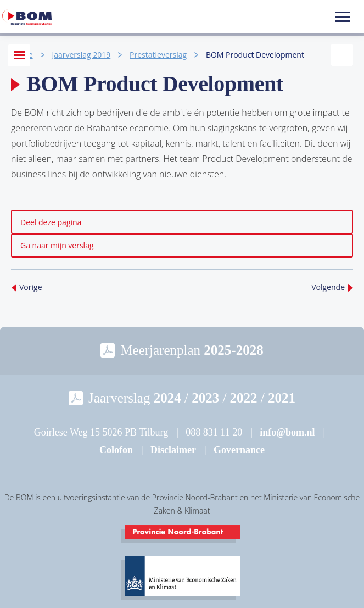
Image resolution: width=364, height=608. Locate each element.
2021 (282, 398)
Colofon (116, 450)
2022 (244, 398)
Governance (239, 450)
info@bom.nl (287, 432)
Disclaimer (173, 450)
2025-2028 (233, 350)
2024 (167, 398)
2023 (205, 398)
